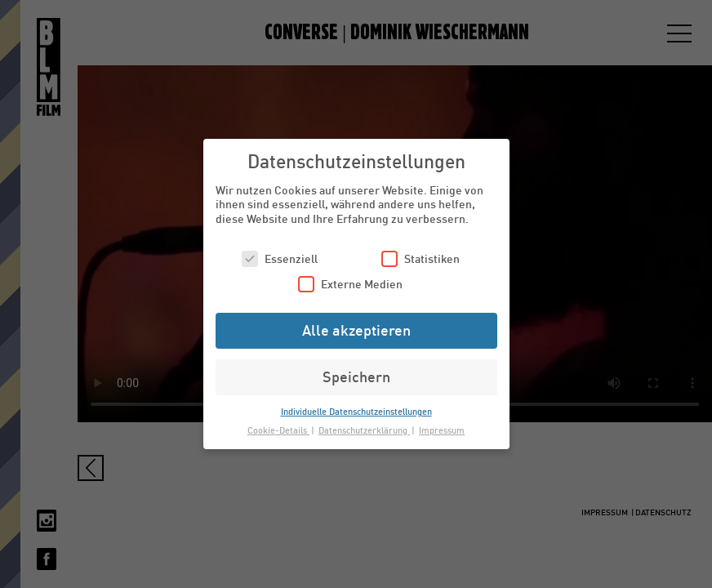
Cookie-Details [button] (278, 430)
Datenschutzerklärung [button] (364, 430)
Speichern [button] (356, 376)
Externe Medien (350, 284)
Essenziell (280, 258)
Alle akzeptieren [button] (356, 330)
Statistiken (421, 258)
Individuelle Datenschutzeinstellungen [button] (356, 411)
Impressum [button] (442, 430)
